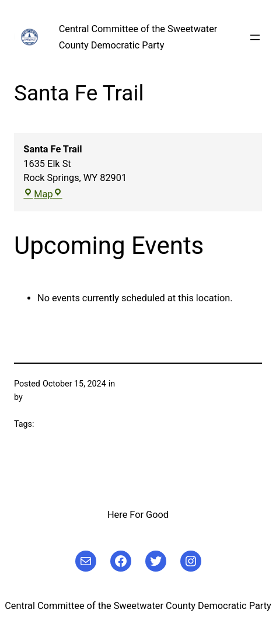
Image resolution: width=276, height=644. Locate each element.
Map (43, 194)
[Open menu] (255, 37)
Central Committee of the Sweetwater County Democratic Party (138, 606)
